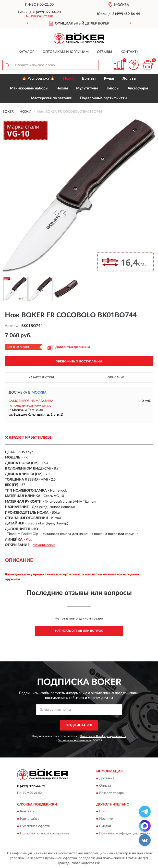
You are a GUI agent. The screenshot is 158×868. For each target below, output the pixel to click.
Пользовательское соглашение (45, 834)
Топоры (113, 88)
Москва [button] (39, 393)
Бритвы (89, 79)
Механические (44, 545)
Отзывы (105, 52)
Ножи (68, 79)
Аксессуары (138, 88)
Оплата (105, 786)
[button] (40, 16)
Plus (29, 540)
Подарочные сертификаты (104, 98)
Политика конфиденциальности (125, 834)
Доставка (107, 778)
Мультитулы (87, 88)
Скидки (105, 826)
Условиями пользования (75, 740)
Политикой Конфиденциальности (103, 736)
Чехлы (62, 88)
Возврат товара (111, 793)
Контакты (130, 52)
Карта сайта (30, 819)
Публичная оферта (35, 826)
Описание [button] (116, 377)
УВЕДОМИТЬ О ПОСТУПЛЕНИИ (79, 361)
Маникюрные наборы (29, 88)
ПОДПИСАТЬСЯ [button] (79, 725)
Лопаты (129, 79)
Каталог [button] (26, 52)
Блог (103, 812)
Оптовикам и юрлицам (66, 52)
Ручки (109, 79)
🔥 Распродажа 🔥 (38, 79)
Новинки (106, 819)
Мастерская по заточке (51, 98)
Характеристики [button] (42, 377)
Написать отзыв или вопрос (79, 631)
